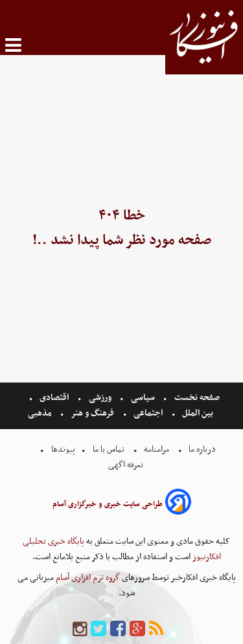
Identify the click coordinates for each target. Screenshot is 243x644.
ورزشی (100, 398)
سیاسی (143, 398)
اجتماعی (148, 413)
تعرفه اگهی (127, 465)
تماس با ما (109, 450)
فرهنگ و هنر (93, 413)
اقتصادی (54, 398)
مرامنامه (156, 450)
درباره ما (202, 450)
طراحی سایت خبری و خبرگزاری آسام (108, 504)
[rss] (156, 629)
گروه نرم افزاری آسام (87, 578)
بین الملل (198, 413)
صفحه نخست (196, 398)
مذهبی (41, 413)
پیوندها (62, 450)
